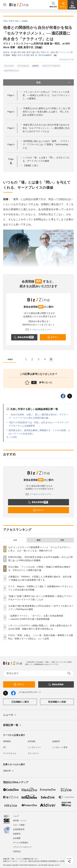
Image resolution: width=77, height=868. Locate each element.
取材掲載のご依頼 (57, 702)
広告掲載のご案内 (20, 702)
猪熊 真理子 (27, 52)
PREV (9, 359)
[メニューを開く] (5, 5)
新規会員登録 (24, 337)
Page (11, 95)
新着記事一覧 (12, 725)
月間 (62, 540)
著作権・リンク (20, 821)
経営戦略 (32, 741)
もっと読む (12, 437)
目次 (54, 82)
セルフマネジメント (11, 71)
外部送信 (17, 851)
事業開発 (7, 741)
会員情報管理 (19, 829)
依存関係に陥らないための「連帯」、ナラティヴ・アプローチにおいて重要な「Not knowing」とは (46, 144)
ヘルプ (16, 816)
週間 (38, 540)
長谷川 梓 (22, 55)
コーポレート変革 (60, 747)
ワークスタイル (23, 66)
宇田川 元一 (46, 52)
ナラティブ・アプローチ (51, 66)
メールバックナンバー (38, 330)
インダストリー (34, 747)
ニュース (10, 715)
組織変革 (36, 66)
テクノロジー (33, 753)
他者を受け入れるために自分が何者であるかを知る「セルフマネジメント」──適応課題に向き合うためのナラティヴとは (46, 128)
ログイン (52, 337)
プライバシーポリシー (22, 847)
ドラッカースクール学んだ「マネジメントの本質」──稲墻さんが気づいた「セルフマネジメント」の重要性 (46, 95)
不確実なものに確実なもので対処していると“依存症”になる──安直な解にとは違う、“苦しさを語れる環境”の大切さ (46, 112)
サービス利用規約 (21, 843)
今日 (15, 540)
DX (4, 747)
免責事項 (17, 834)
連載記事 (9, 771)
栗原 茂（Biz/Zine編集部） (42, 55)
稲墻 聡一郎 (8, 52)
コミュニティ (9, 66)
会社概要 (17, 838)
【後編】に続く (31, 165)
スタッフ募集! (19, 825)
